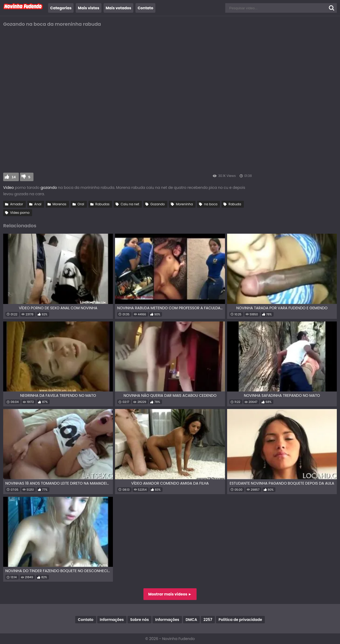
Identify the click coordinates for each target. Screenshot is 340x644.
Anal (38, 204)
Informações (112, 620)
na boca (211, 204)
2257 (208, 620)
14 (14, 177)
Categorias (61, 8)
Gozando (158, 204)
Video (8, 188)
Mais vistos (88, 8)
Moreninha (184, 204)
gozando (48, 188)
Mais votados (118, 8)
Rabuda (235, 204)
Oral (81, 204)
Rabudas (103, 204)
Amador (17, 204)
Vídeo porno (20, 213)
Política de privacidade (240, 620)
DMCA (191, 620)
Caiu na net (130, 204)
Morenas (59, 204)
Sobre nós (139, 620)
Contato (145, 8)
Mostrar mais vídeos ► (170, 594)
